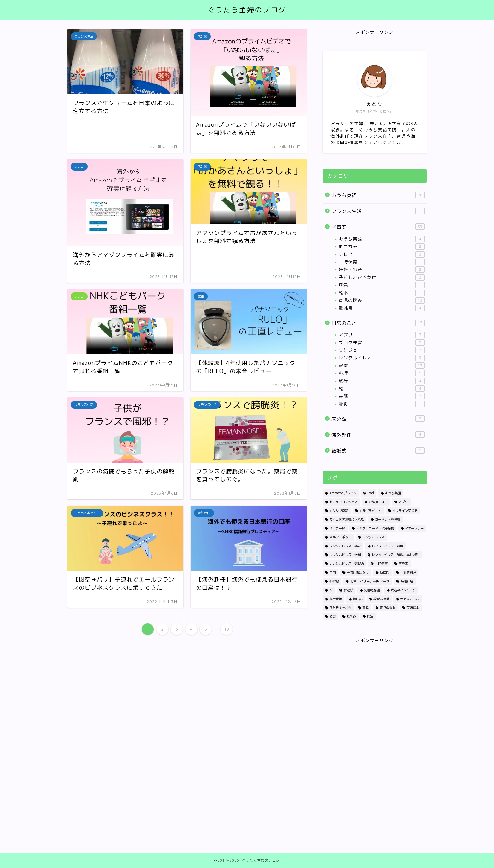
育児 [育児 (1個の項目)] (365, 608)
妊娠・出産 (382, 269)
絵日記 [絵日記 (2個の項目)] (358, 599)
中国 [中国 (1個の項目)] (332, 572)
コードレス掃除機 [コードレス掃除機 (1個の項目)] (388, 519)
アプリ (382, 335)
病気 (382, 285)
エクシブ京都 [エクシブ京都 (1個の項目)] (339, 511)
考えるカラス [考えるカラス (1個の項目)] (410, 599)
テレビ (382, 254)
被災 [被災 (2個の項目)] (332, 616)
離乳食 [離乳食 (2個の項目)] (351, 616)
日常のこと (378, 323)
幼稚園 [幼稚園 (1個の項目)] (384, 572)
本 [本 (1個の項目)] (331, 590)
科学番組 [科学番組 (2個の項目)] (336, 599)
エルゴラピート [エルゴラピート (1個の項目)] (370, 511)
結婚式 (378, 451)
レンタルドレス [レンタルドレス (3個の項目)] (373, 537)
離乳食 (382, 308)
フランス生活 (378, 211)
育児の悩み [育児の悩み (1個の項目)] (388, 608)
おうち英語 (378, 195)
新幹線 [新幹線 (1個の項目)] (334, 581)
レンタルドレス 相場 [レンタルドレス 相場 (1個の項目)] (388, 546)
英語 (382, 396)
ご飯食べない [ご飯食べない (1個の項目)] (378, 502)
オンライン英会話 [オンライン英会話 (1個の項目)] (405, 511)
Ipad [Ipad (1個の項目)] (371, 493)
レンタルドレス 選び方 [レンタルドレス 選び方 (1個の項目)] (347, 564)
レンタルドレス (382, 358)
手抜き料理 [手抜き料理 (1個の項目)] (408, 572)
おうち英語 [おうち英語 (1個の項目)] (393, 493)
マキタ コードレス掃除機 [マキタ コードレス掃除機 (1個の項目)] (375, 528)
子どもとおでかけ (382, 277)
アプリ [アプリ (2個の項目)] (403, 502)
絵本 (382, 293)
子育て (378, 227)
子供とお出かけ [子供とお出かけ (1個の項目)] (358, 572)
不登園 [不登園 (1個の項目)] (403, 564)
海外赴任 (378, 435)
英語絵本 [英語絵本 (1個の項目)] (413, 608)
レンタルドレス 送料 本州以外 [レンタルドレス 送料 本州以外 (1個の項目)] (395, 555)
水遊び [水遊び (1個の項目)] (348, 590)
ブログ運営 (382, 343)
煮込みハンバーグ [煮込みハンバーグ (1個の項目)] (403, 590)
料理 (382, 373)
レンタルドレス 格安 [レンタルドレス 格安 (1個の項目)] (345, 546)
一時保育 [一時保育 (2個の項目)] (381, 564)
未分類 (378, 419)
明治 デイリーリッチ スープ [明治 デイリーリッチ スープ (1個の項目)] (370, 581)
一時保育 (382, 262)
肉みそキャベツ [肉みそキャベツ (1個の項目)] (340, 608)
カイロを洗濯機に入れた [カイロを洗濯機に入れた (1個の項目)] (347, 519)
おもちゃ (382, 246)
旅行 (382, 381)
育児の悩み (382, 300)
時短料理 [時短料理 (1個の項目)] (407, 581)
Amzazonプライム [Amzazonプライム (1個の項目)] (343, 493)
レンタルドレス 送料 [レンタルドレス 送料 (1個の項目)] (345, 555)
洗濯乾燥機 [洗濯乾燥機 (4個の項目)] (372, 590)
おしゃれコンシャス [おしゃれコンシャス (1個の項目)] (343, 502)
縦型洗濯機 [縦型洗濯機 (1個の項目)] (381, 599)
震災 (382, 404)
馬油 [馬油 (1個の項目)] (370, 616)
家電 (382, 366)
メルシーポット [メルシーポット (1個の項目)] (340, 537)
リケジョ (382, 350)
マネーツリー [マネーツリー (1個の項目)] (414, 528)
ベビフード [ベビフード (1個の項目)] (337, 528)
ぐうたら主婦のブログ (247, 10)
